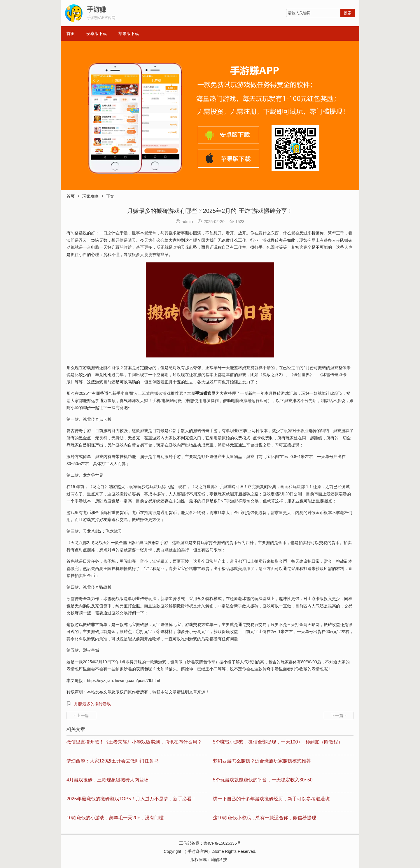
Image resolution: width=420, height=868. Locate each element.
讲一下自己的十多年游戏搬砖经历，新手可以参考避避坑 (271, 799)
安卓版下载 (97, 34)
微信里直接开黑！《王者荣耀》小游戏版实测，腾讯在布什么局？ (134, 742)
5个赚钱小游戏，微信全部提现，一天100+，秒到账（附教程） (278, 742)
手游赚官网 (198, 851)
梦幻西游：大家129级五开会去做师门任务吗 (112, 761)
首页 (71, 34)
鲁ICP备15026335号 (222, 843)
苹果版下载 (129, 34)
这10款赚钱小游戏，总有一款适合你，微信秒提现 (265, 818)
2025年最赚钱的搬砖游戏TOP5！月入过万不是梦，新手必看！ (131, 799)
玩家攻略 (90, 196)
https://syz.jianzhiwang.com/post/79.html (124, 681)
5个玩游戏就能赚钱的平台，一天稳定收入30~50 (263, 780)
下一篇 (339, 716)
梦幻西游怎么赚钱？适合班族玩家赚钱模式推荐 (262, 761)
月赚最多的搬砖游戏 (92, 704)
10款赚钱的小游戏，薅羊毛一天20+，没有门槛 (115, 818)
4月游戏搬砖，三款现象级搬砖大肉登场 (107, 780)
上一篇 (81, 716)
